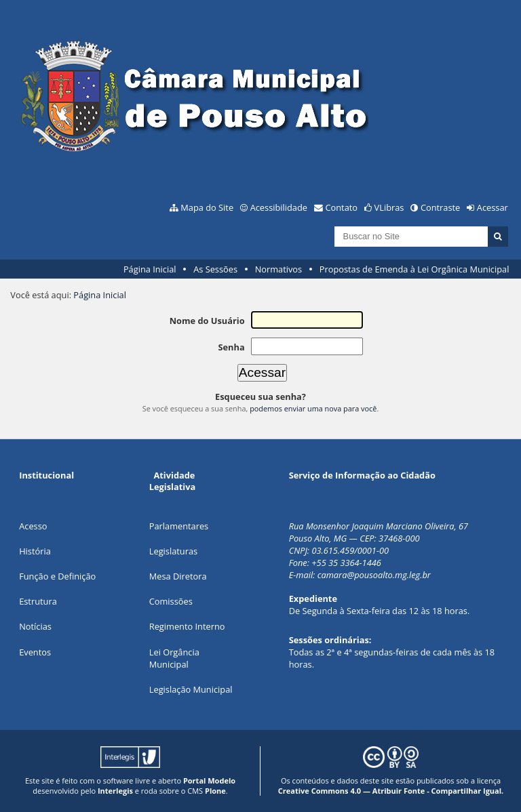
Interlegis (115, 791)
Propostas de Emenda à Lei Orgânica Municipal (414, 269)
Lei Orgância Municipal (174, 658)
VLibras (389, 207)
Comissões (171, 601)
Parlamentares (179, 526)
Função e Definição (57, 576)
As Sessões (215, 269)
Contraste (440, 207)
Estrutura (38, 601)
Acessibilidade (279, 207)
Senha (231, 347)
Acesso (33, 526)
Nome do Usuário (207, 321)
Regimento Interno (187, 626)
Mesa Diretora (178, 576)
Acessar (493, 207)
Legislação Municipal (191, 689)
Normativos (279, 269)
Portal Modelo (209, 780)
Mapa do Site (207, 207)
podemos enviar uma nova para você (313, 408)
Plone (215, 791)
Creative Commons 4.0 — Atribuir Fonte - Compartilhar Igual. (391, 791)
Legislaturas (173, 551)
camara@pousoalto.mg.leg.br (374, 575)
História (35, 551)
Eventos (35, 652)
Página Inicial (150, 269)
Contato (342, 207)
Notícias (35, 626)
